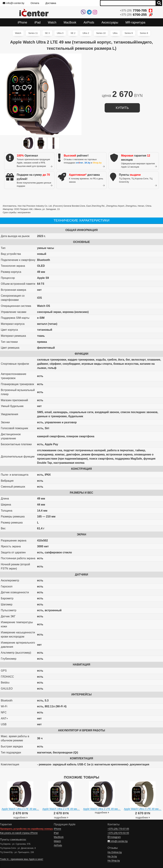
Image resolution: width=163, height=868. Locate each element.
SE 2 (73, 33)
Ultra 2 (86, 33)
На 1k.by (112, 856)
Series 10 (101, 33)
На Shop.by (114, 860)
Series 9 (129, 33)
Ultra (115, 33)
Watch (18, 33)
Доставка (51, 3)
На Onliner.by (115, 852)
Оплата (35, 3)
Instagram (114, 837)
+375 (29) (136, 10)
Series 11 (33, 33)
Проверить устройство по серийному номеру (26, 829)
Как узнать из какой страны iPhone (19, 833)
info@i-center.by (14, 3)
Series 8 (144, 33)
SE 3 (47, 33)
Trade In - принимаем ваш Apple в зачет (22, 859)
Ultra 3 (60, 33)
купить (122, 108)
